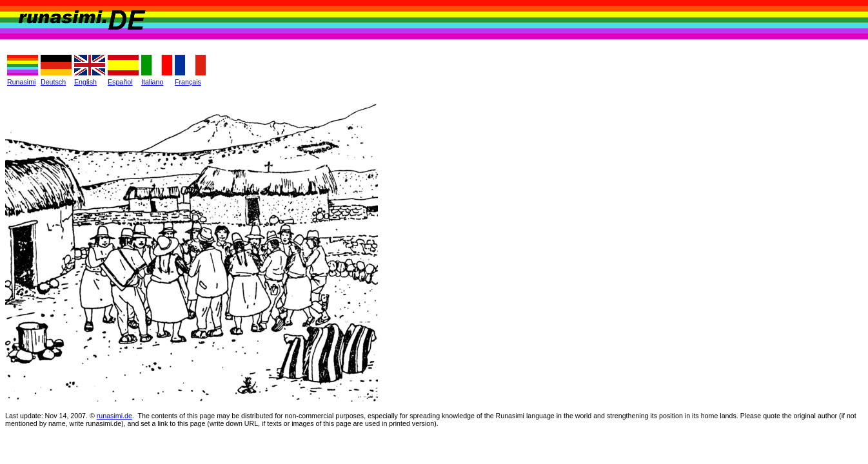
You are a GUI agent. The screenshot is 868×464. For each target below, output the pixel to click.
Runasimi (21, 82)
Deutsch (53, 82)
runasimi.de (114, 416)
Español (120, 82)
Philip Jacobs (77, 443)
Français (188, 82)
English (85, 82)
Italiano (152, 82)
